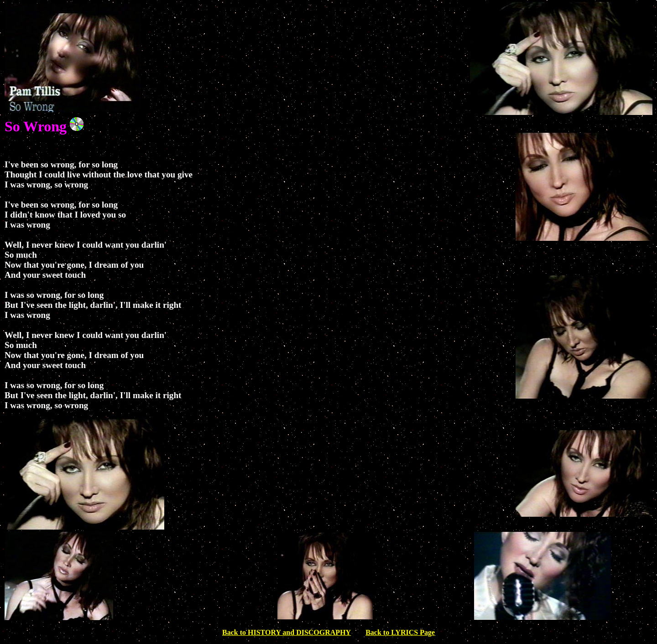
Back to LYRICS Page (400, 632)
